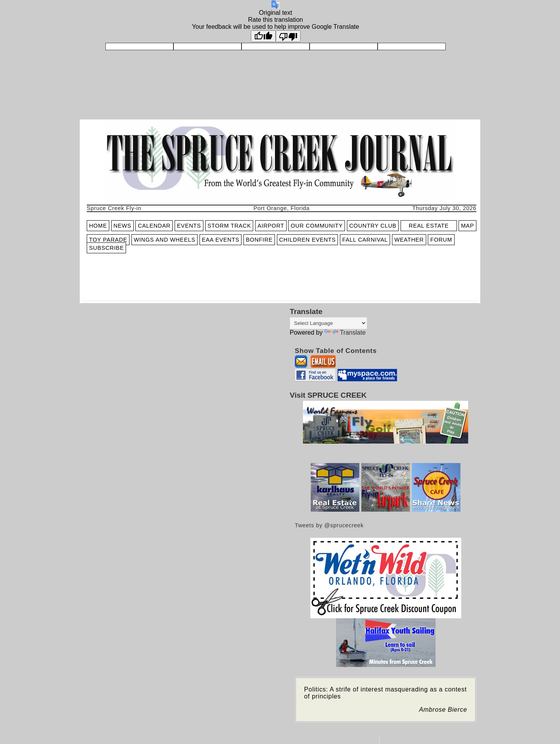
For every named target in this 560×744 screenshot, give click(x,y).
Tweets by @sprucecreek (329, 525)
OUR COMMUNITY (317, 226)
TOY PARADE (108, 240)
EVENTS (189, 226)
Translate (345, 333)
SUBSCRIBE (106, 248)
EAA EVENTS (221, 240)
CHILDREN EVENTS (308, 240)
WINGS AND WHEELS (164, 240)
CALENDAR (154, 226)
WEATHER (409, 240)
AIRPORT (271, 226)
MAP (467, 226)
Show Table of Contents (336, 351)
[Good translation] (263, 36)
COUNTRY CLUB (373, 226)
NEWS (122, 226)
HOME (98, 226)
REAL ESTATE (429, 226)
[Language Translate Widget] (328, 323)
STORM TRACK (229, 226)
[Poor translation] (288, 36)
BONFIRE (259, 240)
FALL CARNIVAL (365, 240)
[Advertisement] (178, 279)
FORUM (441, 240)
